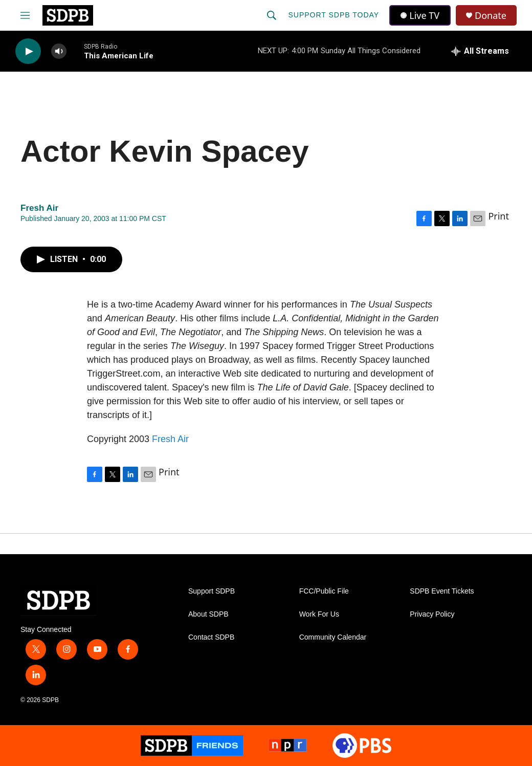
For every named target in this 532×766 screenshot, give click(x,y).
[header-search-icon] (272, 15)
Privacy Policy (432, 614)
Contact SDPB (211, 637)
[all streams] (480, 51)
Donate (491, 16)
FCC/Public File (324, 591)
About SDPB (208, 614)
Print (498, 216)
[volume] (59, 51)
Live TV (420, 15)
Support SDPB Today (334, 15)
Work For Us (319, 614)
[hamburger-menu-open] (25, 15)
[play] (28, 51)
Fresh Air (170, 439)
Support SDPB (212, 591)
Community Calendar (333, 637)
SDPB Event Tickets (442, 591)
